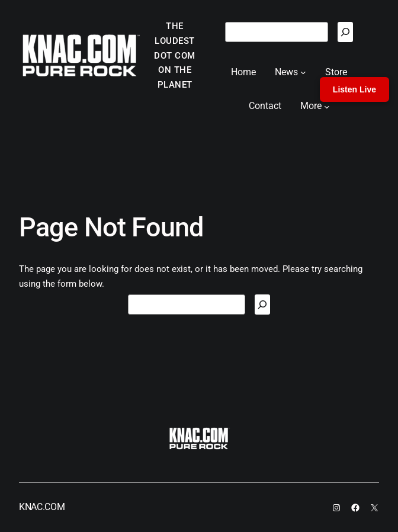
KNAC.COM (42, 507)
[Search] (345, 32)
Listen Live (354, 89)
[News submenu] (303, 72)
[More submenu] (327, 106)
